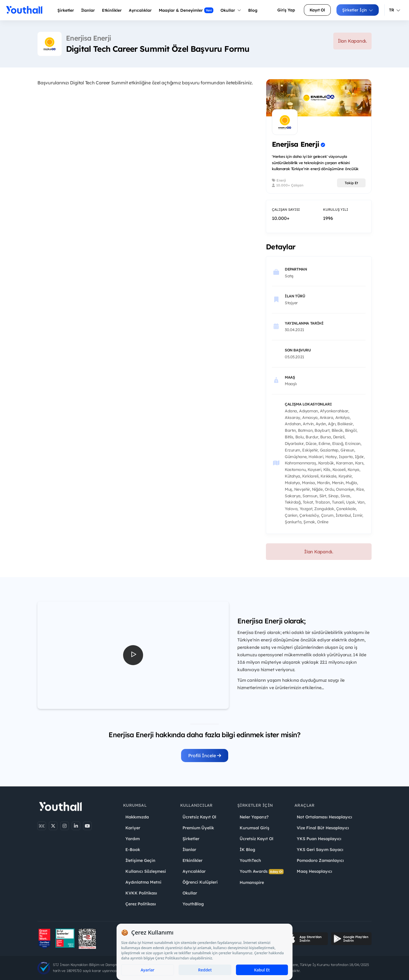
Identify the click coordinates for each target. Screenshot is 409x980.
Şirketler (66, 10)
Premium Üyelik (198, 828)
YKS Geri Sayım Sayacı (320, 850)
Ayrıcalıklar (194, 871)
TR (395, 10)
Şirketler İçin (358, 10)
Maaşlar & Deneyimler (186, 10)
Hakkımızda (137, 817)
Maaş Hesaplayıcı (314, 871)
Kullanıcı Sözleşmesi (146, 871)
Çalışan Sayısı (286, 209)
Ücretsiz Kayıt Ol (199, 817)
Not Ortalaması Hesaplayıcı (324, 817)
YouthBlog (193, 904)
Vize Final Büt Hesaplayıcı (323, 828)
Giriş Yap (286, 10)
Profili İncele (205, 756)
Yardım (133, 839)
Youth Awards (262, 871)
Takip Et (351, 183)
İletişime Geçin (140, 860)
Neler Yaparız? (254, 817)
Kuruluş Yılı (336, 209)
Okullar (231, 10)
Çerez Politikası (141, 904)
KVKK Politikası (141, 893)
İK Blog (247, 850)
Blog (253, 10)
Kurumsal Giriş (254, 828)
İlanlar (88, 10)
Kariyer (133, 828)
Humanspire (252, 882)
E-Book (133, 850)
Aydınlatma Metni (143, 882)
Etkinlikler (112, 10)
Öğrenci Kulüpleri (200, 882)
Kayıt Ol (317, 10)
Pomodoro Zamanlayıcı (320, 860)
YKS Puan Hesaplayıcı (319, 839)
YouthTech (250, 860)
